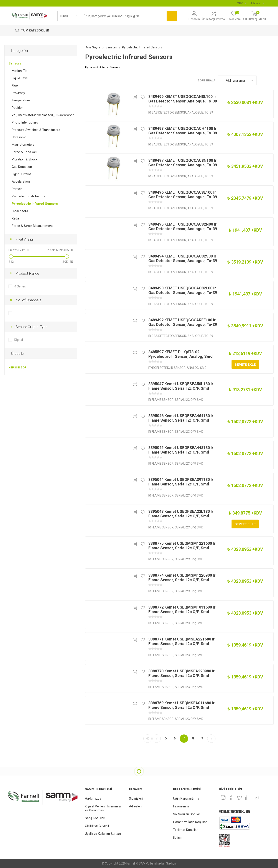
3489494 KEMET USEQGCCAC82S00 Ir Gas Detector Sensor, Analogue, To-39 (183, 258)
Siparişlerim (137, 799)
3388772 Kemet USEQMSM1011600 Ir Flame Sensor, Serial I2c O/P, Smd (182, 609)
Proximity (18, 93)
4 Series (20, 286)
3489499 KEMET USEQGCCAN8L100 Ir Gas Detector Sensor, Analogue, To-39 (183, 99)
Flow (15, 86)
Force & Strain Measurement (32, 226)
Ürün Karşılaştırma (213, 19)
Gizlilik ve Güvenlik (98, 826)
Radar (16, 218)
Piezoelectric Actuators (29, 196)
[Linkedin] (248, 798)
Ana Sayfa (93, 47)
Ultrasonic (19, 137)
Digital (19, 340)
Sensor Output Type (31, 327)
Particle (17, 189)
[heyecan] (240, 798)
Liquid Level (20, 78)
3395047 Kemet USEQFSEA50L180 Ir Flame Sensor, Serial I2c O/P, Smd (181, 386)
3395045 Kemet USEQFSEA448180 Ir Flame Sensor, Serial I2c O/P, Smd (181, 450)
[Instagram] (223, 798)
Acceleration (21, 182)
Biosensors (20, 211)
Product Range (27, 273)
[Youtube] (256, 798)
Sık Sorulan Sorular (187, 814)
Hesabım (194, 19)
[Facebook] (231, 798)
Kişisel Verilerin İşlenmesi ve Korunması (103, 808)
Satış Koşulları (95, 818)
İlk (147, 739)
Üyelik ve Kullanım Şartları (103, 834)
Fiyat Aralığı (24, 239)
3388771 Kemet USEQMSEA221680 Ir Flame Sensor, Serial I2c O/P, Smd (181, 641)
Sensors (15, 63)
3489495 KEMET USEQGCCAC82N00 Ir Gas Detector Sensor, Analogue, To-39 (183, 226)
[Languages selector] (257, 3)
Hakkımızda (93, 799)
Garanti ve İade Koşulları (190, 822)
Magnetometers (23, 145)
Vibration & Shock (25, 159)
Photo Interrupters (25, 122)
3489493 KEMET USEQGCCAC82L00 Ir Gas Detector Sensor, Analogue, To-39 (183, 290)
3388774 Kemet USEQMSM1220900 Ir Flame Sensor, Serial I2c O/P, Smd (182, 578)
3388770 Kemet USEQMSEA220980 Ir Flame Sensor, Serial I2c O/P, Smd (181, 673)
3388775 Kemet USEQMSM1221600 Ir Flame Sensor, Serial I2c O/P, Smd (182, 546)
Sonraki (211, 739)
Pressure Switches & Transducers (36, 130)
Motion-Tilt (20, 71)
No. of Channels (28, 300)
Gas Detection (22, 167)
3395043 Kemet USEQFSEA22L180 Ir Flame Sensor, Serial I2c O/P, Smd (181, 514)
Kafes (262, 80)
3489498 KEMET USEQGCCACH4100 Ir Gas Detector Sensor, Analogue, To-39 (183, 131)
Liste (270, 80)
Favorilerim (181, 806)
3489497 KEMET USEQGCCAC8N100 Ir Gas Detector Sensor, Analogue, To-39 (183, 163)
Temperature (21, 100)
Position (18, 108)
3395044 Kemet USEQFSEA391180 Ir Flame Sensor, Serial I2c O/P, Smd (181, 482)
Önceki (157, 739)
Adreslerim (137, 806)
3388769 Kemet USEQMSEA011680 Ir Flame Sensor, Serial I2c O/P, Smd (181, 705)
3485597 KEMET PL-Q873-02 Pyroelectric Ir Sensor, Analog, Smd (180, 354)
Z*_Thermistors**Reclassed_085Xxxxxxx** (43, 115)
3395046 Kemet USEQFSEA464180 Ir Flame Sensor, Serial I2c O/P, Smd (181, 418)
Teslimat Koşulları (186, 830)
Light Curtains (22, 174)
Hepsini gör (17, 367)
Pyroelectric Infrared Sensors (35, 204)
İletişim (178, 838)
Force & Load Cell (24, 152)
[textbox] (123, 16)
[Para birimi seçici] (242, 3)
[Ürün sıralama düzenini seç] (237, 80)
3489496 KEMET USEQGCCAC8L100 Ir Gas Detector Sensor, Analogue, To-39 (183, 195)
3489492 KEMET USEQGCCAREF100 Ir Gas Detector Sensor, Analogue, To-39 (183, 322)
